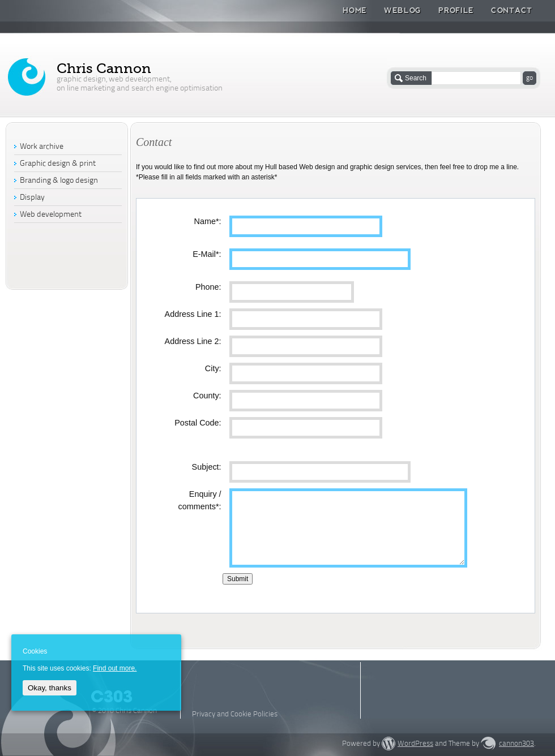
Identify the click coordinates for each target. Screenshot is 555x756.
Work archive (42, 147)
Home (355, 10)
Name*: (208, 221)
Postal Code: (198, 423)
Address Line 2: (193, 341)
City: (213, 368)
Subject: (207, 467)
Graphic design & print (58, 164)
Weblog (403, 10)
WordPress (415, 744)
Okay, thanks (50, 688)
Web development (51, 215)
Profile (456, 10)
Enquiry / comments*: (200, 500)
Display (32, 198)
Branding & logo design (59, 181)
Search (416, 78)
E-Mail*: (207, 254)
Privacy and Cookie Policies (235, 714)
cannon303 (516, 744)
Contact (512, 10)
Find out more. (115, 668)
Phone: (208, 287)
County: (207, 396)
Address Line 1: (193, 314)
